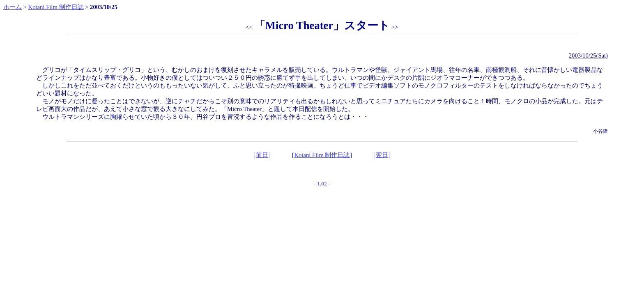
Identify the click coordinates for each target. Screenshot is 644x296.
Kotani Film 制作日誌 (56, 7)
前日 (262, 155)
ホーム (13, 7)
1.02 (322, 184)
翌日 (382, 155)
